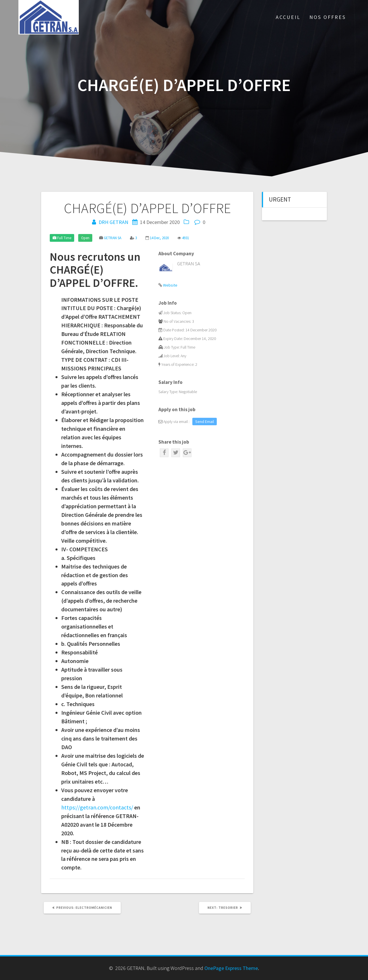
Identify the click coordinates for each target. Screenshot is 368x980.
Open (85, 238)
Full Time (64, 238)
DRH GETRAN (113, 222)
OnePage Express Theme (231, 968)
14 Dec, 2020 (159, 238)
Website (170, 285)
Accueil (288, 17)
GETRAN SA (113, 238)
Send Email (205, 422)
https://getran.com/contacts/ (97, 807)
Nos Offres (328, 17)
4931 (185, 238)
